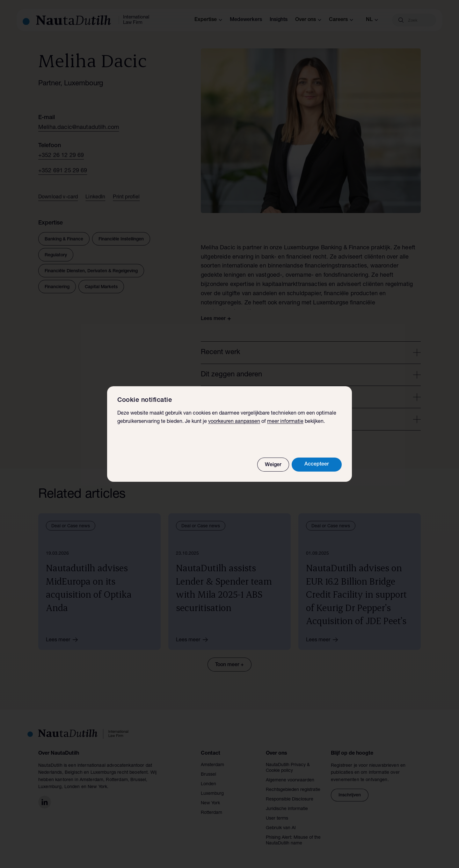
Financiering (57, 287)
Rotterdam (211, 813)
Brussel (208, 775)
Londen (208, 784)
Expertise (208, 20)
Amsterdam (212, 765)
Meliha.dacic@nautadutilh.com (79, 128)
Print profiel (126, 197)
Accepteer (317, 465)
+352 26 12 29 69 (61, 156)
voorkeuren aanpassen (234, 422)
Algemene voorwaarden (290, 780)
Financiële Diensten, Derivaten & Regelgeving (91, 271)
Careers (341, 20)
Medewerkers (246, 20)
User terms (277, 819)
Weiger (273, 465)
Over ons (308, 20)
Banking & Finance (64, 239)
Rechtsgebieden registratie (293, 790)
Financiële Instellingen (121, 239)
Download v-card (58, 197)
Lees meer (64, 640)
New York (210, 803)
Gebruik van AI (281, 828)
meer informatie (285, 422)
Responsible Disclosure (290, 800)
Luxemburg (212, 794)
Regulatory (56, 255)
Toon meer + (229, 665)
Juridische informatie (287, 809)
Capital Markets (101, 287)
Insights (279, 20)
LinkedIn (95, 197)
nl (372, 20)
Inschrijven (350, 795)
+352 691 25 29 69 (63, 171)
